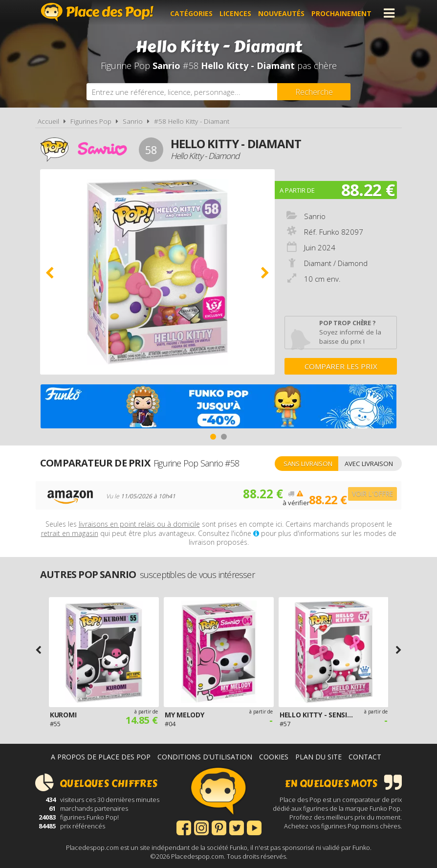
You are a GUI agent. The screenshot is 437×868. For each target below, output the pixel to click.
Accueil (48, 121)
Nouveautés (283, 13)
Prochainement (343, 13)
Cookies (274, 757)
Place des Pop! (97, 12)
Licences (237, 13)
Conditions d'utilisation (205, 757)
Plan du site (318, 757)
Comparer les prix (341, 366)
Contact (365, 757)
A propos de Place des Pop (101, 757)
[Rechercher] (314, 92)
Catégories (193, 13)
